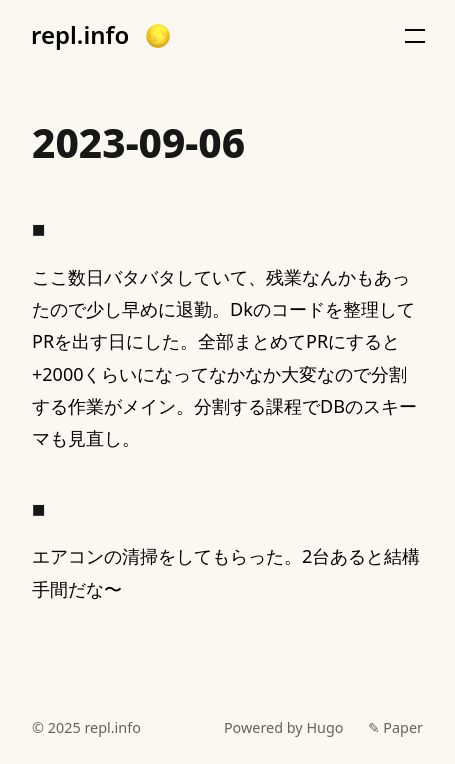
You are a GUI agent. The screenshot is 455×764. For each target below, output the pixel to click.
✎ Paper (395, 727)
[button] (158, 36)
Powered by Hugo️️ (284, 727)
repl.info (80, 35)
